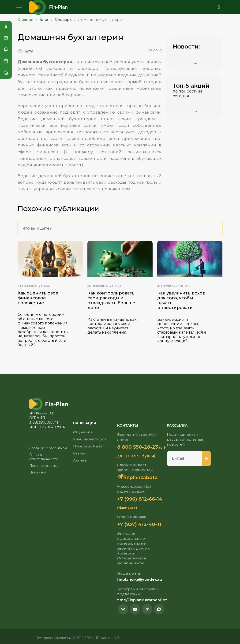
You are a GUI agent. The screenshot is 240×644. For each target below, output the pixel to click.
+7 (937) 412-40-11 (139, 524)
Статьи (79, 453)
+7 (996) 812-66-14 (140, 499)
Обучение (83, 432)
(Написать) (127, 508)
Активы (80, 460)
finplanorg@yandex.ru (140, 579)
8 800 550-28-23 (138, 447)
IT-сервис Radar (89, 446)
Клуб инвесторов (90, 439)
